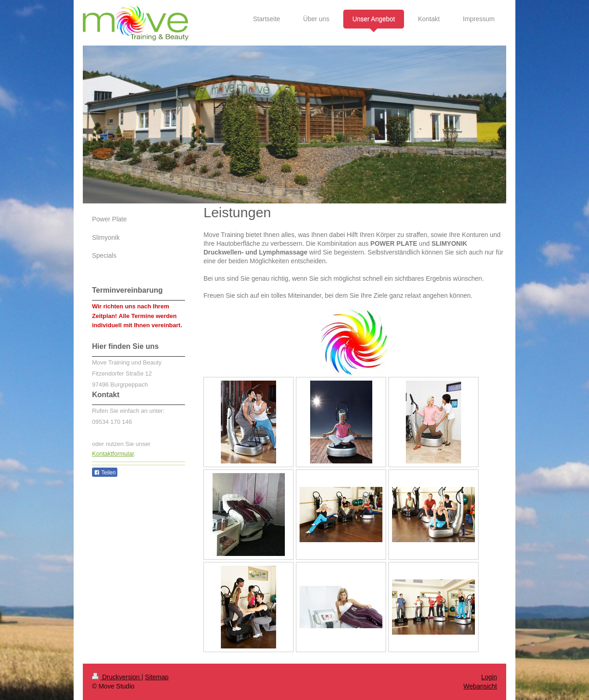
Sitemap (157, 677)
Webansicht (480, 686)
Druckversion (117, 677)
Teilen (105, 473)
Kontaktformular (113, 454)
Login (489, 677)
